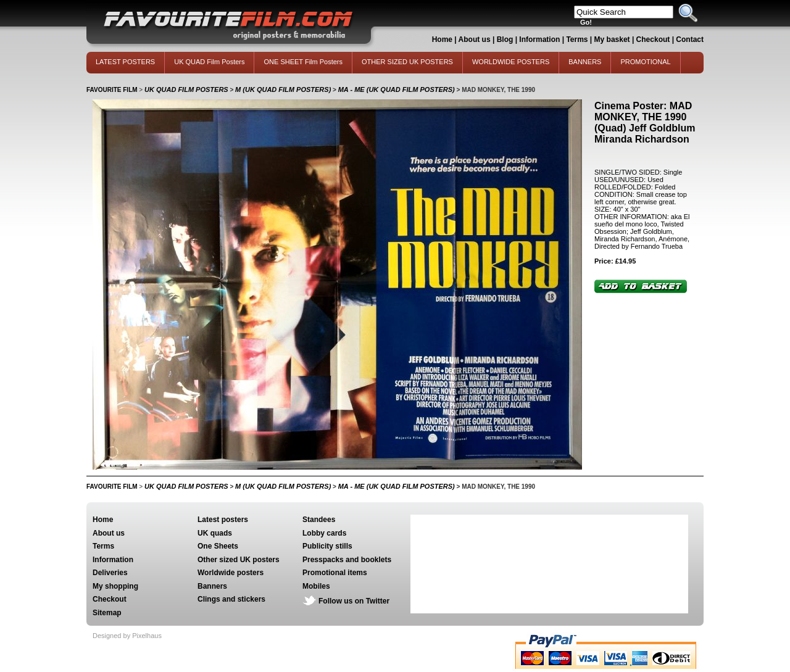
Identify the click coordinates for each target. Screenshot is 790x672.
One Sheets (218, 546)
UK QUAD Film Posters (209, 62)
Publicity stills (327, 546)
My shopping (115, 586)
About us (475, 39)
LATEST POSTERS (125, 62)
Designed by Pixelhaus (127, 636)
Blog (505, 39)
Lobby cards (324, 533)
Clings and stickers (231, 599)
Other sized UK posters (239, 560)
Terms (577, 39)
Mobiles (316, 586)
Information (539, 39)
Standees (319, 520)
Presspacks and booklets (347, 560)
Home (442, 39)
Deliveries (110, 573)
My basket (612, 39)
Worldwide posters (231, 573)
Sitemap (107, 613)
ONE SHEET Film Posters (303, 62)
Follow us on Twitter (354, 601)
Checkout (654, 39)
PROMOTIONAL (645, 62)
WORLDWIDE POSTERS (511, 62)
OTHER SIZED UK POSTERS (407, 62)
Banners (212, 586)
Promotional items (335, 573)
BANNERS (585, 62)
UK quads (215, 533)
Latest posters (223, 520)
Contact (690, 39)
